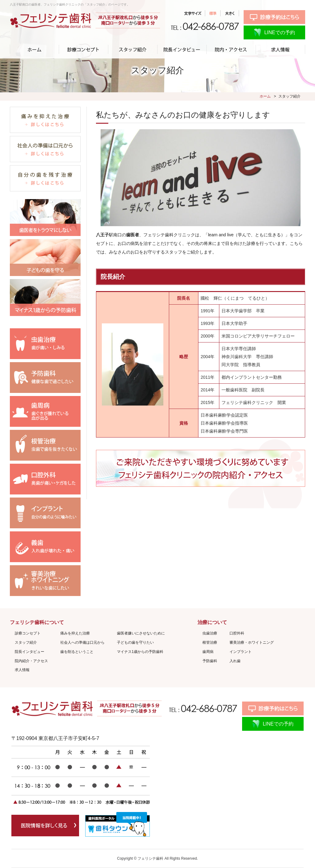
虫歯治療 (210, 633)
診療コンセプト (28, 633)
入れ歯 (235, 661)
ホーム (265, 96)
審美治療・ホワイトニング (252, 642)
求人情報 (22, 670)
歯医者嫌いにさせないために (141, 633)
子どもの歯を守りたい (135, 642)
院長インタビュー (30, 652)
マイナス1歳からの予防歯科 (140, 652)
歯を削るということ (77, 652)
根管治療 (210, 642)
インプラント (241, 652)
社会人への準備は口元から (82, 642)
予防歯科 (210, 661)
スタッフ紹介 (26, 642)
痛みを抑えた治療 (75, 633)
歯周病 (208, 652)
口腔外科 (237, 633)
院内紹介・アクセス (31, 661)
